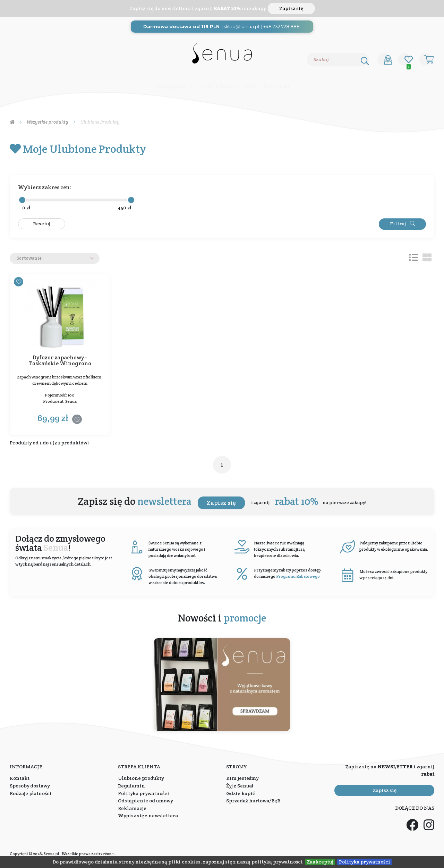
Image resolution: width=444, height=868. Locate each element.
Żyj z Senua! (240, 786)
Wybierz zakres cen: (45, 187)
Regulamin (131, 786)
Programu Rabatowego (298, 576)
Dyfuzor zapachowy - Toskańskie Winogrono (60, 361)
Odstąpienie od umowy (145, 801)
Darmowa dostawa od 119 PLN (181, 27)
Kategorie (170, 86)
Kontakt (277, 86)
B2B (251, 86)
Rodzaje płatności (31, 793)
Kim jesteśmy (242, 778)
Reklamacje (132, 808)
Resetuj (42, 224)
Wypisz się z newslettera (148, 816)
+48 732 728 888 (281, 27)
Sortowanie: (30, 258)
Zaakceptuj (320, 862)
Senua (71, 401)
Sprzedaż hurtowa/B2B (253, 801)
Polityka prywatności (365, 862)
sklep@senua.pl (241, 27)
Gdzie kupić (219, 86)
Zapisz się (291, 8)
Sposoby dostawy (30, 786)
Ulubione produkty (141, 778)
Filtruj (402, 224)
